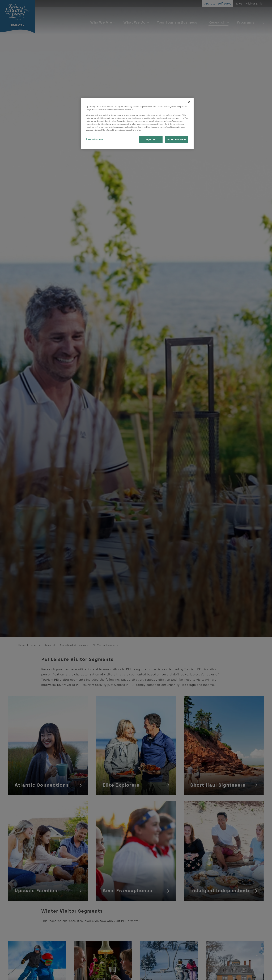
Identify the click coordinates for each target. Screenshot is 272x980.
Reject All (151, 139)
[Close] (189, 102)
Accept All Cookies (177, 139)
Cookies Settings (94, 139)
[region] (137, 124)
